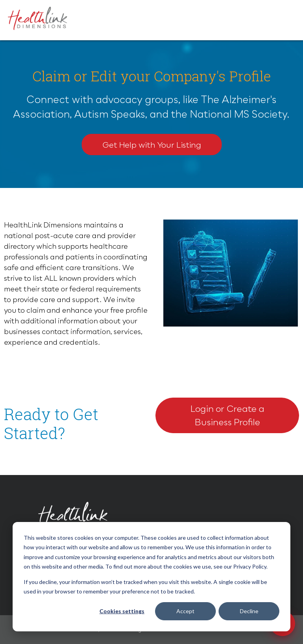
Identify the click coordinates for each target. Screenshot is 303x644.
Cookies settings (122, 611)
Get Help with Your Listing (152, 145)
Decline (249, 611)
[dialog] (151, 577)
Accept (185, 611)
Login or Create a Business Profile (227, 415)
